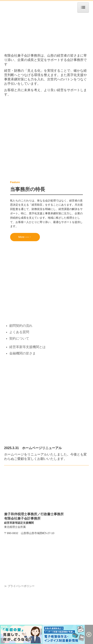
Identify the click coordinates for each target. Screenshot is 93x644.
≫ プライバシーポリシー (19, 586)
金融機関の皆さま (23, 353)
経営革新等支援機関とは (27, 347)
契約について (19, 338)
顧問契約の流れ (21, 326)
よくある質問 (19, 332)
